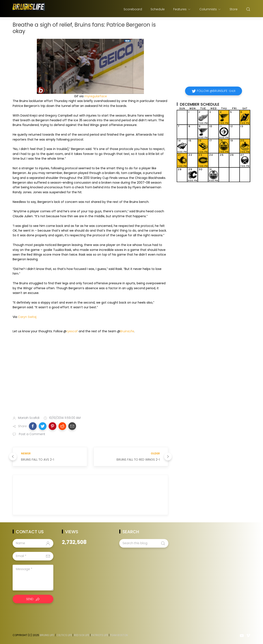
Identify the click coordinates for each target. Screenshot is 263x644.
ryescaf (72, 331)
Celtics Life (64, 635)
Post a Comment (32, 434)
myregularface (96, 96)
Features (182, 9)
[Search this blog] (144, 543)
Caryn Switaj (27, 317)
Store (234, 9)
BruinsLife (127, 331)
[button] (33, 426)
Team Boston (119, 635)
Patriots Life (100, 635)
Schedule (158, 9)
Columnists (210, 9)
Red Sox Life (82, 635)
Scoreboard (133, 9)
